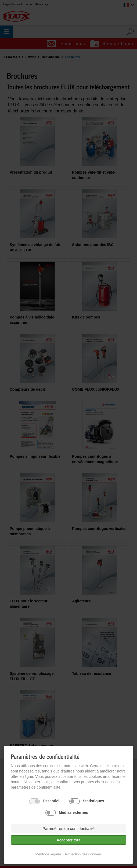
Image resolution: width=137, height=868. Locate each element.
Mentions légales (48, 854)
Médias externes (73, 812)
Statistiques (93, 801)
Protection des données (83, 854)
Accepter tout (68, 840)
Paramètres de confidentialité (68, 828)
